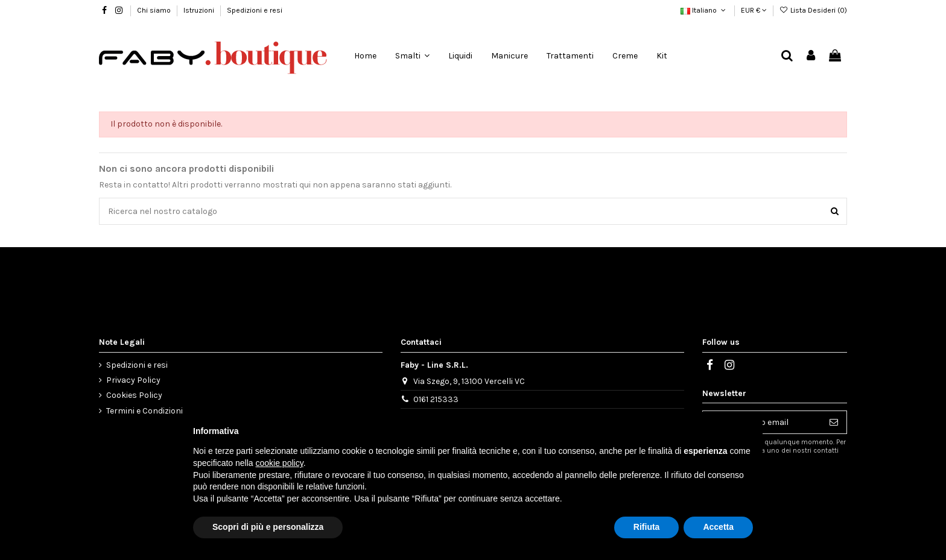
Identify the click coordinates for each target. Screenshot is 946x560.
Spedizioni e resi (255, 10)
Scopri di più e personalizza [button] (268, 527)
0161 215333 (436, 399)
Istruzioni (200, 10)
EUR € (754, 10)
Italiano (704, 10)
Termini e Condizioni (144, 411)
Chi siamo (155, 10)
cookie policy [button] (280, 463)
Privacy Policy (133, 380)
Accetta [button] (718, 527)
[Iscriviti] (834, 423)
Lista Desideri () (813, 10)
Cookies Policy (134, 395)
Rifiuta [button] (647, 527)
